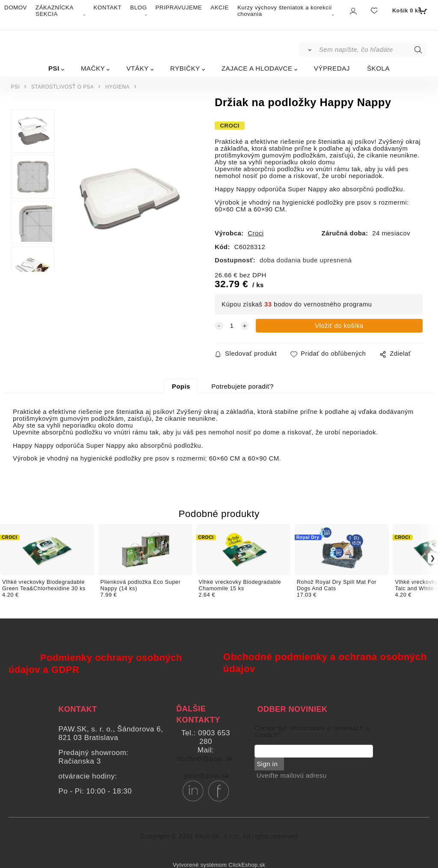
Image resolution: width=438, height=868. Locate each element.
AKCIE (220, 7)
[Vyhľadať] (308, 50)
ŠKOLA (378, 68)
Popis (181, 386)
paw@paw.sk (207, 776)
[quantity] (232, 326)
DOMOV (16, 7)
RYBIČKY (185, 68)
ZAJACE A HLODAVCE (257, 68)
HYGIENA (117, 87)
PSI (54, 68)
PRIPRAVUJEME (179, 7)
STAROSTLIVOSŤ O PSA (63, 87)
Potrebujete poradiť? (242, 386)
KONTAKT (108, 7)
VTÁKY (137, 68)
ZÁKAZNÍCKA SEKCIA (54, 11)
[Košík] (409, 11)
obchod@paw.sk (205, 759)
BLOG (138, 7)
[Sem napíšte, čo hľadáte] (372, 50)
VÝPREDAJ (332, 68)
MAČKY (93, 68)
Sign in (267, 764)
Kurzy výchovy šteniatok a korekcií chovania (285, 11)
